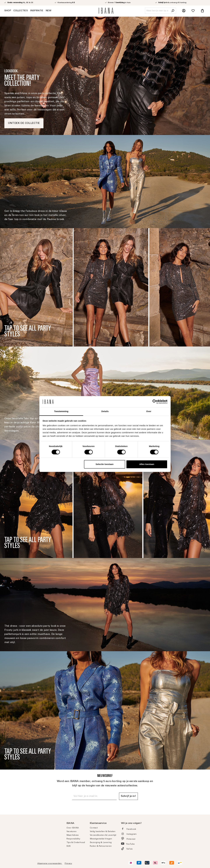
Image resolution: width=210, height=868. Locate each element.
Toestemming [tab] (61, 411)
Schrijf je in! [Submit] (128, 796)
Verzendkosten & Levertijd (103, 835)
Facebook (131, 829)
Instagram (132, 834)
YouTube (130, 844)
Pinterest (131, 839)
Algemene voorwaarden (50, 864)
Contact (94, 828)
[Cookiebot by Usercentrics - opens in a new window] (155, 402)
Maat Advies (73, 835)
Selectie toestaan (105, 464)
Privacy (68, 864)
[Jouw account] (184, 11)
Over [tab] (149, 411)
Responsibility (73, 839)
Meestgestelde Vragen (101, 839)
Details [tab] (105, 411)
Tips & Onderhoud (76, 843)
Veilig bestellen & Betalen (103, 832)
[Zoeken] (173, 11)
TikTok (129, 849)
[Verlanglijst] (193, 11)
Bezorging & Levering (101, 843)
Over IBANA (73, 828)
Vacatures (71, 832)
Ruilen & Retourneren (101, 846)
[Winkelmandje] (202, 11)
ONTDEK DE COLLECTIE (24, 123)
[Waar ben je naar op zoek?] (157, 11)
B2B (69, 846)
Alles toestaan (147, 464)
